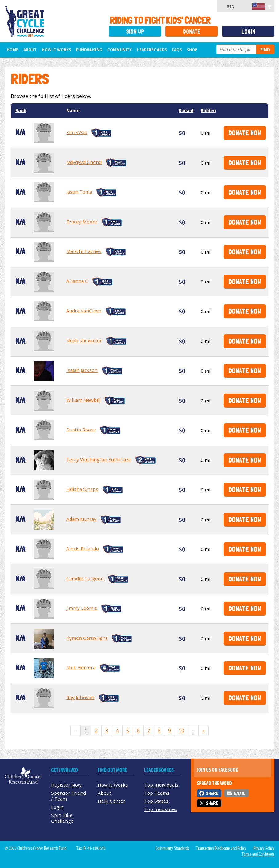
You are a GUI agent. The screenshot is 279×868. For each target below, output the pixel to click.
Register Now (66, 785)
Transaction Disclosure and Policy (221, 848)
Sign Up (135, 32)
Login (248, 32)
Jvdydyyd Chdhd (84, 162)
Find (265, 49)
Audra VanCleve (84, 311)
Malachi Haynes (84, 251)
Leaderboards (152, 50)
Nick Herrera (81, 667)
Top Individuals (161, 785)
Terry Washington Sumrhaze (99, 459)
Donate (192, 32)
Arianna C (77, 281)
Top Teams (157, 793)
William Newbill (83, 400)
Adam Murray (81, 519)
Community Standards (172, 848)
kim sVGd (77, 132)
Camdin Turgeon (85, 578)
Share (212, 793)
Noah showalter (84, 340)
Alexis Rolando (83, 548)
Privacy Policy (264, 848)
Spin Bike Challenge (62, 818)
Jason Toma (79, 192)
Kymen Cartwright (87, 638)
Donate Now (245, 133)
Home (12, 50)
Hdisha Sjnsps (82, 489)
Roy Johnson (80, 697)
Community (120, 50)
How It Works (56, 50)
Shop (192, 50)
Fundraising (89, 50)
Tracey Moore (82, 222)
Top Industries (161, 809)
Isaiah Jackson (82, 370)
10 (181, 731)
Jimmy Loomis (82, 608)
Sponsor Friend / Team (69, 796)
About (30, 50)
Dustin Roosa (81, 430)
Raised (186, 110)
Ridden (208, 110)
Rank (21, 110)
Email (240, 793)
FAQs (177, 50)
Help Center (111, 801)
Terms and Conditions (258, 854)
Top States (156, 801)
